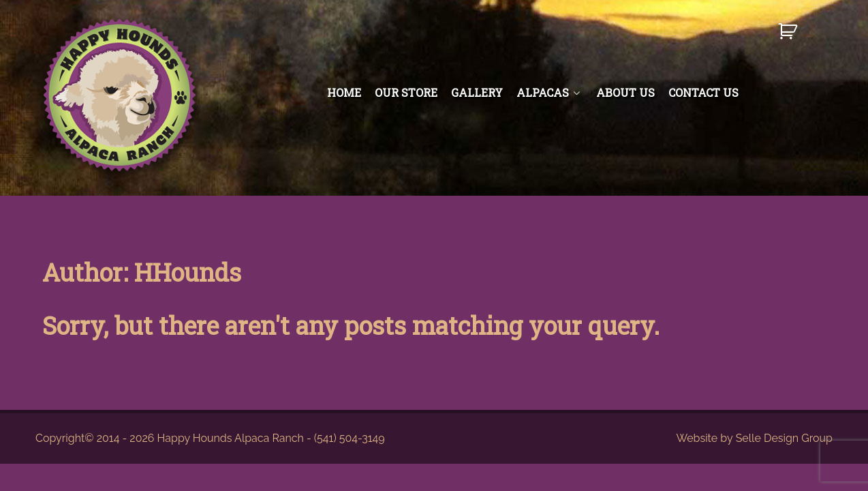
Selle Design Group (784, 438)
